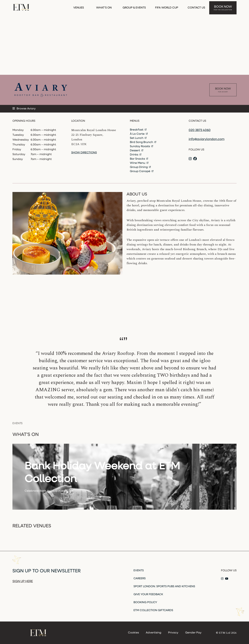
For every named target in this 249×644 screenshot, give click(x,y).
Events (139, 571)
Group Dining (140, 167)
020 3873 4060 (200, 130)
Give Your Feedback (148, 594)
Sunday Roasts (141, 146)
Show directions (84, 153)
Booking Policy (145, 602)
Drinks (136, 155)
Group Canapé (142, 171)
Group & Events (134, 7)
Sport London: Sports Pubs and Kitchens (164, 587)
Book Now (223, 7)
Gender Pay (193, 633)
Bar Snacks (139, 159)
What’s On (104, 7)
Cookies (133, 633)
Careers (140, 579)
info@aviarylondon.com (207, 139)
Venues (79, 7)
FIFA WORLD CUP (167, 7)
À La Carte (139, 134)
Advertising (153, 633)
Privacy (173, 633)
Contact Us (196, 7)
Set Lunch (138, 138)
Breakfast (138, 130)
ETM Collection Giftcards (153, 610)
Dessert (137, 151)
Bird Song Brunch (143, 142)
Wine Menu (139, 163)
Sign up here (23, 581)
